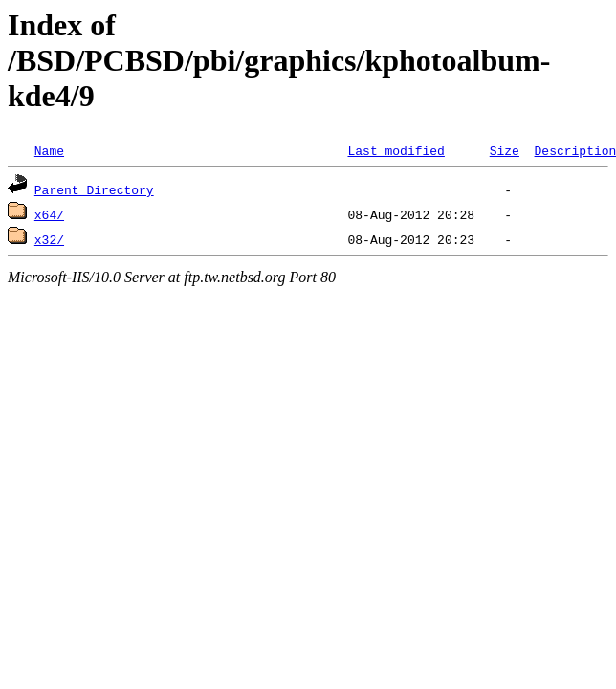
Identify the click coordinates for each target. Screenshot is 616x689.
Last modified (396, 150)
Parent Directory (94, 189)
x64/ (49, 214)
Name (49, 150)
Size (505, 150)
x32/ (49, 239)
